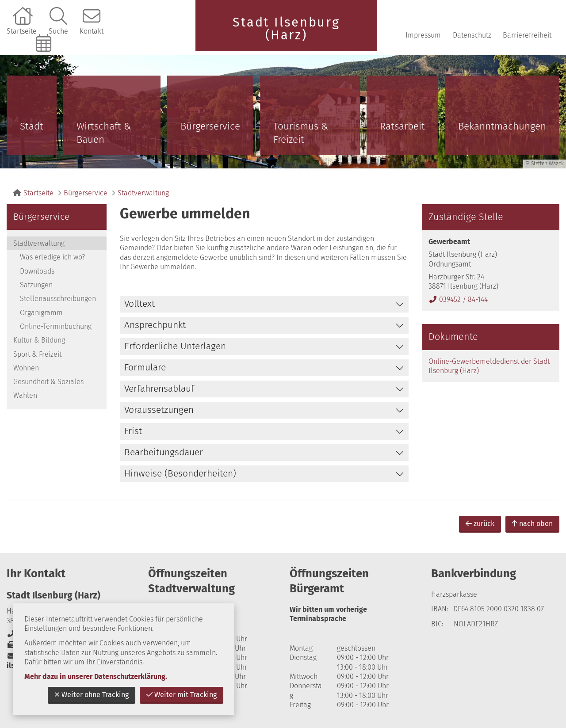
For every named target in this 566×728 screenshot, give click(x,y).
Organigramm (41, 313)
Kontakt (92, 31)
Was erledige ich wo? (52, 257)
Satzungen (36, 285)
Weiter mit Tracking (182, 695)
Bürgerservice (210, 126)
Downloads (37, 271)
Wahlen (25, 395)
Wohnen (26, 368)
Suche (58, 31)
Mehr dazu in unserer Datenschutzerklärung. (96, 677)
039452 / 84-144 (458, 299)
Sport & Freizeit (37, 354)
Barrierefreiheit (527, 35)
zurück (480, 524)
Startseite (22, 31)
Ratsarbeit (402, 126)
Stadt (32, 126)
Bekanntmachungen (502, 126)
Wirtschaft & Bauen (104, 133)
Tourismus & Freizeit (301, 133)
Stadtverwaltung (143, 193)
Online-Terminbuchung (45, 58)
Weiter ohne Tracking (92, 695)
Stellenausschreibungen (58, 299)
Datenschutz (472, 35)
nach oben (532, 524)
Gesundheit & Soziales (48, 382)
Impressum (423, 35)
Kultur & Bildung (39, 340)
